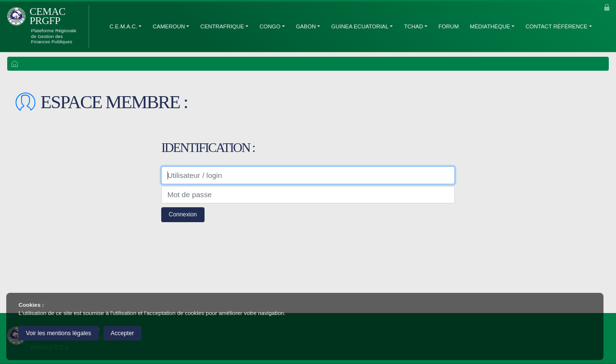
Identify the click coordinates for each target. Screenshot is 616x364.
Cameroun (169, 26)
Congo (270, 26)
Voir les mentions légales (59, 333)
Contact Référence (557, 26)
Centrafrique (222, 26)
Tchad (413, 26)
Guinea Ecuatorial (360, 26)
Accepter (122, 333)
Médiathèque (490, 26)
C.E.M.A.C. (124, 26)
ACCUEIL (15, 65)
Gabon (306, 26)
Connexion (183, 214)
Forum (449, 26)
